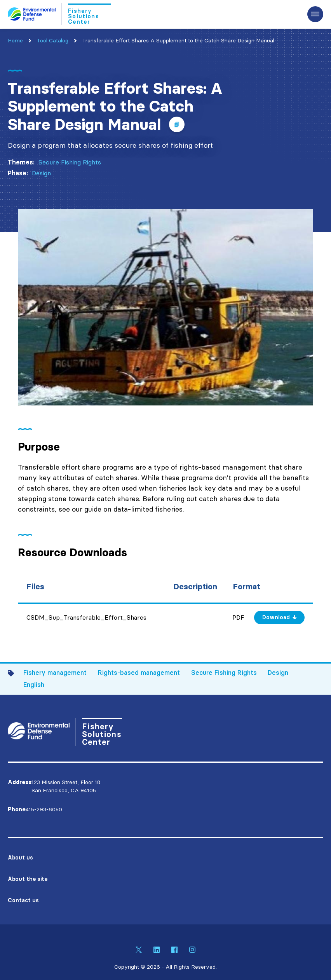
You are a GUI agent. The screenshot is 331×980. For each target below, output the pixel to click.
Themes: (21, 162)
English (34, 685)
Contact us (23, 900)
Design (41, 173)
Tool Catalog (53, 40)
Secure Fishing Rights (70, 162)
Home (15, 40)
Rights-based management (139, 673)
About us (20, 858)
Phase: (18, 173)
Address (20, 782)
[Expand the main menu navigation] (315, 14)
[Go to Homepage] (59, 14)
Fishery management (55, 673)
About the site (28, 879)
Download (276, 617)
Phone (17, 809)
